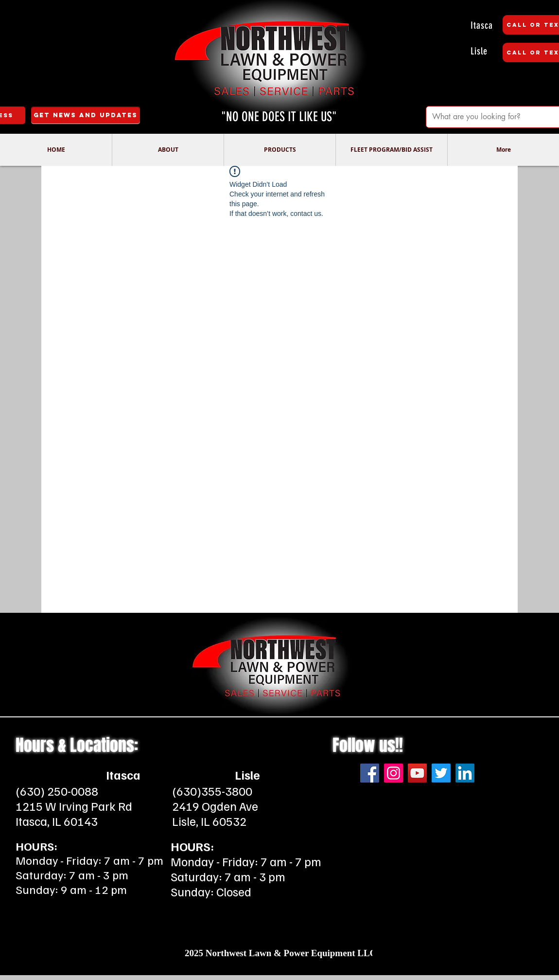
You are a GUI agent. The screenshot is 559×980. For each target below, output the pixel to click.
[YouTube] (417, 773)
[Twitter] (441, 773)
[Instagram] (393, 773)
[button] (168, 150)
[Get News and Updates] (86, 115)
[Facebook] (370, 773)
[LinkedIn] (465, 773)
